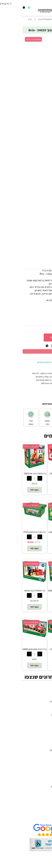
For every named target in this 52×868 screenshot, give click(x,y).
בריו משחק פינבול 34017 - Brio (39, 475)
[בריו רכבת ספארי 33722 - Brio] (39, 636)
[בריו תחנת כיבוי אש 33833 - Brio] (13, 467)
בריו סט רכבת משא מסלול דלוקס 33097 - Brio (13, 534)
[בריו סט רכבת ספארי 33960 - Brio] (39, 584)
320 (40, 601)
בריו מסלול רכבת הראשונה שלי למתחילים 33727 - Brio (39, 534)
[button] (39, 490)
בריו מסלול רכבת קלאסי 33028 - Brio (13, 592)
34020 (41, 323)
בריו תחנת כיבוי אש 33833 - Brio (13, 475)
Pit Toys (45, 783)
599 (10, 542)
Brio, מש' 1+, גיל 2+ (10, 564)
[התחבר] (4, 9)
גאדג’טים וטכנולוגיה (40, 715)
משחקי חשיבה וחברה (39, 701)
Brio (47, 753)
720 (17, 542)
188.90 (14, 601)
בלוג (47, 866)
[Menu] (51, 9)
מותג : (46, 316)
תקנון (47, 812)
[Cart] (1, 9)
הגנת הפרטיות (42, 815)
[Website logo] (27, 10)
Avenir (46, 747)
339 (40, 542)
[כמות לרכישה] (47, 337)
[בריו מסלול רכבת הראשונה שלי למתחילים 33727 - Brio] (39, 523)
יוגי (48, 743)
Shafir (46, 767)
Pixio (47, 773)
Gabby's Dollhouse (39, 750)
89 (14, 659)
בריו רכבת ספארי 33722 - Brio (39, 651)
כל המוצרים (44, 698)
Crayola (45, 770)
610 (14, 484)
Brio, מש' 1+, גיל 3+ (10, 447)
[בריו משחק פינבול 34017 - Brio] (39, 464)
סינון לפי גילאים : (41, 310)
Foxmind (45, 763)
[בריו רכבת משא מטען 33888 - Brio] (13, 636)
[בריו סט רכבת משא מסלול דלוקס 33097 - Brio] (13, 517)
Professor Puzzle (40, 777)
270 (40, 484)
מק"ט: (47, 323)
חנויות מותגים (43, 718)
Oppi (47, 757)
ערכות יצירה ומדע (41, 705)
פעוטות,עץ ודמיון (41, 711)
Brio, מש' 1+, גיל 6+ (35, 447)
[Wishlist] (6, 9)
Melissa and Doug (40, 787)
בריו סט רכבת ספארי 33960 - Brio (39, 592)
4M (48, 740)
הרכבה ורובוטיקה (41, 708)
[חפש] (48, 9)
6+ (32, 310)
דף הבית (45, 805)
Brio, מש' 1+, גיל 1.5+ (36, 505)
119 (40, 659)
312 (47, 329)
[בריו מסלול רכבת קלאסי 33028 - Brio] (13, 581)
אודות (46, 809)
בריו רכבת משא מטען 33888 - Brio (13, 651)
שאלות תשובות (42, 819)
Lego (47, 780)
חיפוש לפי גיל (43, 721)
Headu (46, 760)
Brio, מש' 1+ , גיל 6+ (12, 39)
